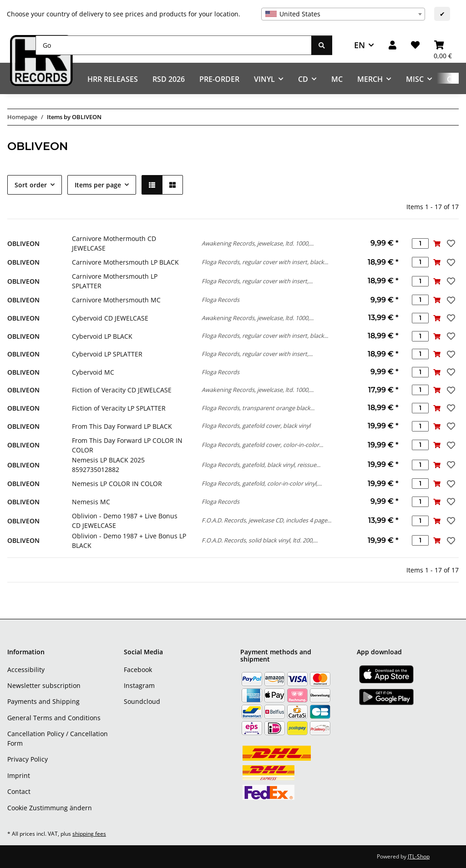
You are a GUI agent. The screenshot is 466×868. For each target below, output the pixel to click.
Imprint (19, 775)
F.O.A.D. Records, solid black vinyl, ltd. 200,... (260, 540)
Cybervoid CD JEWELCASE (110, 318)
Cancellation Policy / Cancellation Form (58, 738)
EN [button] (360, 45)
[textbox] (343, 14)
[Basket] (443, 45)
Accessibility (26, 670)
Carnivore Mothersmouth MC (116, 300)
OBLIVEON (23, 243)
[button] (393, 45)
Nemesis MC (91, 502)
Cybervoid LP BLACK (102, 336)
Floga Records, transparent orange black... (258, 408)
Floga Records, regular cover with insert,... (257, 281)
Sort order (31, 185)
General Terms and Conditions (54, 718)
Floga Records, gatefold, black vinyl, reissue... (261, 465)
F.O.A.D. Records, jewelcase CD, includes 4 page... (266, 520)
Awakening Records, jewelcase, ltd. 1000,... (258, 243)
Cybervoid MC (93, 372)
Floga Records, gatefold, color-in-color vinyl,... (262, 483)
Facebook (138, 670)
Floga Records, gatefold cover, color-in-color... (262, 445)
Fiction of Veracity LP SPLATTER (119, 408)
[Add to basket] (437, 243)
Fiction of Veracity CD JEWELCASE (122, 390)
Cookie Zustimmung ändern (50, 808)
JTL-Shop (419, 856)
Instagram (139, 685)
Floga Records (220, 300)
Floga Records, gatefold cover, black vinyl (256, 426)
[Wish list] (415, 45)
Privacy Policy (28, 759)
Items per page (98, 185)
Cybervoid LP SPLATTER (107, 354)
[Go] (174, 45)
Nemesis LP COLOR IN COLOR (117, 484)
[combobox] (343, 14)
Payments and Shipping (43, 701)
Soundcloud (142, 701)
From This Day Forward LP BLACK (122, 426)
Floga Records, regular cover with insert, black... (265, 262)
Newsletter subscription (44, 685)
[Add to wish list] (450, 243)
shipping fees (89, 834)
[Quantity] (420, 243)
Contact (19, 791)
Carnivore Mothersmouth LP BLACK (125, 262)
